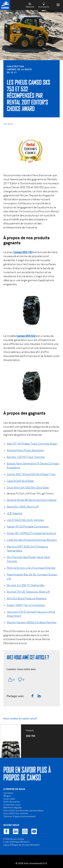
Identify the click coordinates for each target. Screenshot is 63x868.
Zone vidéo (9, 799)
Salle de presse (12, 802)
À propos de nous (14, 789)
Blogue (7, 796)
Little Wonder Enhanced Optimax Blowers (32, 540)
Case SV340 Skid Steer (20, 481)
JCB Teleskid (14, 513)
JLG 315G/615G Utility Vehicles (25, 520)
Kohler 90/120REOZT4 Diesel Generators (31, 533)
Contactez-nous (12, 805)
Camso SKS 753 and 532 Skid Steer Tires (31, 474)
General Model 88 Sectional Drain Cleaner (32, 500)
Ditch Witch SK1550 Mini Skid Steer (28, 488)
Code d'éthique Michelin (16, 842)
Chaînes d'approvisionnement (19, 817)
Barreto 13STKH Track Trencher (26, 457)
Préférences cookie (14, 839)
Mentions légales (13, 808)
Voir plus (8, 124)
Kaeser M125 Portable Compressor (28, 527)
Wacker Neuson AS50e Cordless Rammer (32, 622)
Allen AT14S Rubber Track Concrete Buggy (32, 444)
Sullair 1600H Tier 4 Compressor (26, 605)
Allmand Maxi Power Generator (25, 450)
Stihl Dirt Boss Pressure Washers (27, 599)
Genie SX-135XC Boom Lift (23, 507)
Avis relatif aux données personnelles (23, 811)
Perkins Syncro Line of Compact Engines (31, 568)
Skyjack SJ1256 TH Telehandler (26, 585)
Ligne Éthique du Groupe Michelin (22, 845)
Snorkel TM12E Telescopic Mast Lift (28, 592)
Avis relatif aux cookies (16, 813)
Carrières (8, 793)
